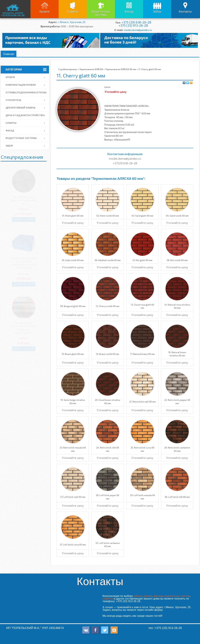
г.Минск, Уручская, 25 (72, 22)
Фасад (129, 12)
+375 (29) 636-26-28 (136, 22)
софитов (108, 599)
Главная (9, 54)
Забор (157, 12)
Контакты (185, 12)
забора (138, 596)
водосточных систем (177, 596)
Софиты (73, 12)
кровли (148, 596)
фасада (158, 596)
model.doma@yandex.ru (138, 30)
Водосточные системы (101, 13)
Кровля (45, 12)
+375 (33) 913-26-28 (133, 25)
